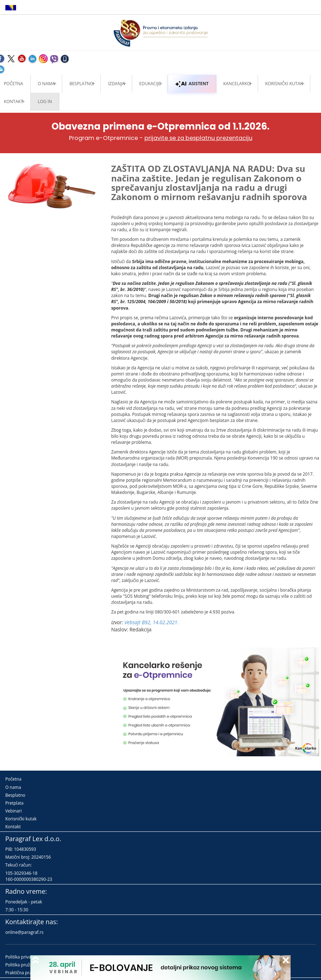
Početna (13, 779)
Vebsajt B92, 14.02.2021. (152, 622)
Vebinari (14, 811)
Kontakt (13, 827)
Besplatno (81, 84)
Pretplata (14, 803)
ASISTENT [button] (192, 84)
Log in (45, 101)
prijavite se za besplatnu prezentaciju (198, 138)
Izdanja (116, 84)
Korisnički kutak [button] (284, 84)
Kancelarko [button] (237, 84)
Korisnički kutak (21, 819)
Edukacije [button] (150, 84)
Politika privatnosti (24, 957)
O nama (46, 84)
